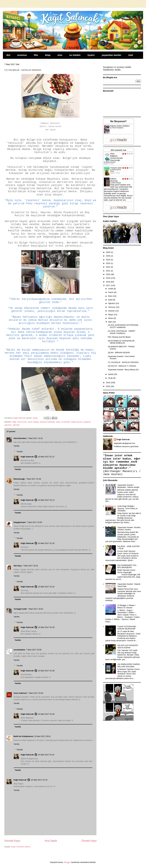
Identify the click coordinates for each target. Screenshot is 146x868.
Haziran (112, 311)
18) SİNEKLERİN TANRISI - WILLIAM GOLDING (129, 665)
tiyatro (91, 55)
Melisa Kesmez (111, 162)
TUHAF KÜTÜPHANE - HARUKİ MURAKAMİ (127, 628)
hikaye (36, 422)
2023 (108, 263)
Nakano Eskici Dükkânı (120, 126)
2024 (108, 260)
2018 (108, 282)
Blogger (67, 862)
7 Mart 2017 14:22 (35, 438)
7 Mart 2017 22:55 (34, 650)
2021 (108, 271)
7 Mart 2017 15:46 (33, 479)
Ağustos (112, 303)
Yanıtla (16, 446)
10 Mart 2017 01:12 (46, 457)
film (36, 55)
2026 (108, 252)
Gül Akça (18, 566)
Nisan (111, 318)
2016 (108, 383)
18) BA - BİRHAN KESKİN (119, 353)
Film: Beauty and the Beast (119, 337)
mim (60, 55)
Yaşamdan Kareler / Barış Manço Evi (123, 370)
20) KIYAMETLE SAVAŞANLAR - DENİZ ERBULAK (122, 342)
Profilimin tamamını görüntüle (126, 446)
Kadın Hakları (110, 221)
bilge (14, 422)
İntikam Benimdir (114, 180)
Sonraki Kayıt (12, 841)
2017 (108, 285)
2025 (108, 256)
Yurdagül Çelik (20, 609)
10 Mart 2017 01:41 (46, 755)
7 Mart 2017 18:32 (30, 566)
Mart (110, 322)
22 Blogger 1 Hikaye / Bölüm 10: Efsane (126, 606)
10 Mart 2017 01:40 (46, 714)
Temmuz (112, 307)
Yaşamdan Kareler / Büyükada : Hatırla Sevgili (128, 486)
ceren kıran (22, 422)
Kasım (111, 292)
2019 (108, 278)
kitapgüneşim (20, 522)
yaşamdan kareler (111, 55)
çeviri (30, 422)
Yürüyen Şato (116, 168)
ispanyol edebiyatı (48, 422)
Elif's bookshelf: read (119, 150)
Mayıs (111, 315)
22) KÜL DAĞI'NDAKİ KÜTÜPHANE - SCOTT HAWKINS (123, 326)
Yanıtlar (20, 452)
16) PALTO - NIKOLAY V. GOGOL (122, 366)
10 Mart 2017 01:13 (46, 500)
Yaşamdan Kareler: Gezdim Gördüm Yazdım (129, 529)
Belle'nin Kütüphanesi (23, 736)
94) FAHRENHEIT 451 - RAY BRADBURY (127, 566)
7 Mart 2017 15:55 (34, 522)
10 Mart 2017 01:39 (46, 671)
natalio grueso (77, 422)
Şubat (111, 374)
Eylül (111, 300)
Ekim (111, 296)
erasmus (22, 55)
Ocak (111, 378)
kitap (48, 55)
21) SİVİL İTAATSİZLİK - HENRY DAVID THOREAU (121, 332)
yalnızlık (16, 425)
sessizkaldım (19, 650)
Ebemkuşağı (19, 479)
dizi (8, 55)
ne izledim (75, 55)
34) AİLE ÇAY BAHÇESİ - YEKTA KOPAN (128, 646)
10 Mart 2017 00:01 (42, 736)
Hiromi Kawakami (118, 128)
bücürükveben (20, 438)
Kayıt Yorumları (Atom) (21, 847)
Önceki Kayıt (89, 841)
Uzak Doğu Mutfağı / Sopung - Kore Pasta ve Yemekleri (127, 508)
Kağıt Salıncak (27, 457)
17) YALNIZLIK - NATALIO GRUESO (123, 362)
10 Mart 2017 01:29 (46, 627)
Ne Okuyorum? (118, 121)
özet (131, 55)
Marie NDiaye (116, 183)
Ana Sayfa (51, 841)
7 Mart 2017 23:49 (35, 693)
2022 (108, 267)
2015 (108, 386)
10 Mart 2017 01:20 (46, 587)
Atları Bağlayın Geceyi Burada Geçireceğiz (116, 157)
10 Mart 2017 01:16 (46, 543)
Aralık (111, 289)
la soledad (65, 422)
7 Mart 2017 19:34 (35, 609)
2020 (108, 274)
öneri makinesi (20, 693)
